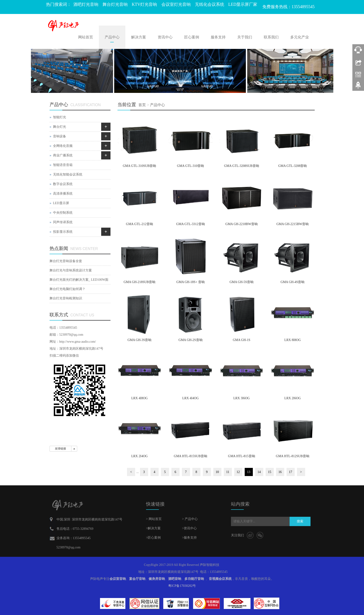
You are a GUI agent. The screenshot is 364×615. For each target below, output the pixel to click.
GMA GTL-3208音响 (292, 166)
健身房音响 (157, 579)
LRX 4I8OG (139, 398)
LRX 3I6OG (241, 398)
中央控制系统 (63, 213)
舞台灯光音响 (115, 4)
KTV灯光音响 (145, 4)
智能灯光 (60, 117)
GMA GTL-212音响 (140, 224)
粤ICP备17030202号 (182, 586)
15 (270, 472)
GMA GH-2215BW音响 (292, 224)
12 (238, 472)
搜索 (300, 521)
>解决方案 (154, 528)
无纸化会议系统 (210, 4)
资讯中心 (165, 37)
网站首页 (86, 37)
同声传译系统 (63, 222)
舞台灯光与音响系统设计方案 (71, 270)
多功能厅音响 (194, 579)
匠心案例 (192, 37)
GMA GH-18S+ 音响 (190, 282)
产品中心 (112, 37)
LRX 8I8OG (293, 340)
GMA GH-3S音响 (139, 340)
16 (280, 472)
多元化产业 (300, 37)
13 (249, 472)
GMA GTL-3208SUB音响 (242, 166)
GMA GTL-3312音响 (190, 224)
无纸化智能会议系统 (68, 174)
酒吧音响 (175, 579)
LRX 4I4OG (190, 398)
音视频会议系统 (220, 579)
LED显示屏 (61, 203)
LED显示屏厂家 (243, 4)
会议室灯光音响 (176, 4)
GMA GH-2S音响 (191, 340)
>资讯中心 (190, 528)
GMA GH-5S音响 (242, 282)
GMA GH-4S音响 (292, 282)
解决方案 (139, 37)
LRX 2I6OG (293, 398)
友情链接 (60, 449)
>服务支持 (190, 538)
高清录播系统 (63, 194)
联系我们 (271, 37)
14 (259, 472)
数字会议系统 (63, 184)
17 (291, 472)
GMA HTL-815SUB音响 (190, 456)
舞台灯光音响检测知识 (66, 298)
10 (217, 472)
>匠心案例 (154, 538)
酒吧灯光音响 (86, 4)
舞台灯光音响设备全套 (66, 261)
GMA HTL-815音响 (241, 456)
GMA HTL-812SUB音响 (293, 456)
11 (228, 472)
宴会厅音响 (137, 579)
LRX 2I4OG (139, 456)
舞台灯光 (60, 127)
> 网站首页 (154, 519)
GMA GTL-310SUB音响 (140, 166)
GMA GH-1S (242, 340)
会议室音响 (118, 579)
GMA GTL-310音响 (190, 166)
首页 (142, 105)
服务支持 (218, 37)
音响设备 (60, 136)
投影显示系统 (63, 232)
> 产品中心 (190, 519)
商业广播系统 (63, 155)
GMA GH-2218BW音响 (242, 224)
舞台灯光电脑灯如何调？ (67, 289)
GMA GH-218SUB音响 (139, 282)
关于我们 (245, 37)
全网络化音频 (63, 146)
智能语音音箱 (63, 165)
